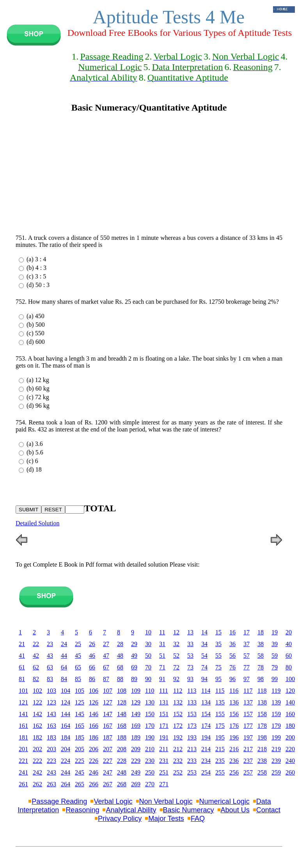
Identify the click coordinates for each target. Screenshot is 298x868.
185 (80, 737)
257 (248, 772)
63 (50, 667)
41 (22, 656)
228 (122, 761)
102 (37, 691)
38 (261, 644)
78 (261, 667)
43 (50, 656)
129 (136, 702)
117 (248, 691)
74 (204, 667)
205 (80, 749)
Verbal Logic (113, 801)
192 (178, 737)
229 (136, 761)
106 (94, 691)
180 (290, 726)
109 (136, 691)
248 (122, 772)
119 (276, 691)
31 (162, 644)
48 (120, 656)
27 (106, 644)
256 (234, 772)
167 (108, 726)
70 (148, 667)
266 (94, 784)
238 (262, 761)
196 (234, 737)
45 (78, 656)
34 (204, 644)
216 (234, 749)
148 (122, 714)
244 (66, 772)
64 (64, 667)
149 (136, 714)
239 (276, 761)
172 (178, 726)
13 (190, 632)
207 (108, 749)
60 (289, 656)
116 (234, 691)
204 (66, 749)
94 (204, 679)
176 (234, 726)
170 (150, 726)
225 (80, 761)
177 (248, 726)
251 (164, 772)
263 (51, 784)
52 (176, 656)
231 (164, 761)
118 (262, 691)
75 (218, 667)
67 (106, 667)
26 (92, 644)
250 (150, 772)
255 (220, 772)
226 (94, 761)
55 (218, 656)
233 (192, 761)
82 (36, 679)
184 (66, 737)
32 (176, 644)
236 (234, 761)
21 (22, 644)
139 (276, 702)
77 (247, 667)
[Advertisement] (149, 174)
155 (220, 714)
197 (248, 737)
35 (218, 644)
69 (134, 667)
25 (78, 644)
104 (66, 691)
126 (94, 702)
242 (37, 772)
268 (122, 784)
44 (64, 656)
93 (190, 679)
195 (220, 737)
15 (218, 632)
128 (122, 702)
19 (275, 632)
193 (192, 737)
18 (261, 632)
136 (234, 702)
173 (192, 726)
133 (192, 702)
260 (290, 772)
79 (275, 667)
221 (23, 761)
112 (178, 691)
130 (150, 702)
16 (232, 632)
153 (192, 714)
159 (276, 714)
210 (150, 749)
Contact (268, 810)
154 (206, 714)
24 (64, 644)
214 (206, 749)
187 (108, 737)
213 (192, 749)
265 (80, 784)
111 (164, 691)
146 (94, 714)
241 (23, 772)
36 (232, 644)
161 (23, 726)
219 (276, 749)
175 (220, 726)
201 (23, 749)
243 (51, 772)
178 (262, 726)
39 (275, 644)
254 (206, 772)
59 (275, 656)
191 (164, 737)
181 (23, 737)
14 (204, 632)
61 (22, 667)
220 (290, 749)
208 (122, 749)
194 (206, 737)
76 (232, 667)
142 (37, 714)
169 (136, 726)
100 (290, 679)
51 (162, 656)
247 (108, 772)
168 (122, 726)
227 (108, 761)
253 (192, 772)
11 (162, 632)
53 (190, 656)
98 (261, 679)
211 (164, 749)
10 (148, 632)
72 (176, 667)
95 (218, 679)
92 (176, 679)
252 (178, 772)
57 (247, 656)
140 (290, 702)
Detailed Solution (37, 523)
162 (37, 726)
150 (150, 714)
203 (51, 749)
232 (178, 761)
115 (220, 691)
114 (206, 691)
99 (275, 679)
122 (37, 702)
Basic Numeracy (189, 810)
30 (148, 644)
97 (247, 679)
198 (262, 737)
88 (120, 679)
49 (134, 656)
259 (276, 772)
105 (80, 691)
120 (290, 691)
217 (248, 749)
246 (94, 772)
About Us (235, 810)
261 (23, 784)
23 (50, 644)
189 (136, 737)
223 (51, 761)
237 (248, 761)
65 (78, 667)
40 (289, 644)
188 (122, 737)
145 (80, 714)
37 (247, 644)
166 (94, 726)
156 (234, 714)
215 (220, 749)
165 (80, 726)
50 (148, 656)
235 (220, 761)
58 (261, 656)
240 (290, 761)
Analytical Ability (131, 810)
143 (51, 714)
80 (289, 667)
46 (92, 656)
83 (50, 679)
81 (22, 679)
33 (190, 644)
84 (64, 679)
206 (94, 749)
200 (290, 737)
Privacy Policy (120, 819)
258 (262, 772)
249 (136, 772)
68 (120, 667)
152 (178, 714)
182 (37, 737)
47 (106, 656)
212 (178, 749)
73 (190, 667)
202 (37, 749)
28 (120, 644)
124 (66, 702)
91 (162, 679)
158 (262, 714)
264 (66, 784)
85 (78, 679)
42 (36, 656)
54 (204, 656)
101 (23, 691)
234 (206, 761)
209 (136, 749)
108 (122, 691)
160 (290, 714)
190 (150, 737)
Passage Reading (59, 801)
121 (23, 702)
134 (206, 702)
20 (289, 632)
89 (134, 679)
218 (262, 749)
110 (150, 691)
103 (51, 691)
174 (206, 726)
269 (136, 784)
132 (178, 702)
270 (150, 784)
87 (106, 679)
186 (94, 737)
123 (51, 702)
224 (66, 761)
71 (162, 667)
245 (80, 772)
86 (92, 679)
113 (192, 691)
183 (51, 737)
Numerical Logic (224, 801)
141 (23, 714)
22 (36, 644)
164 (66, 726)
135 (220, 702)
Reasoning (82, 810)
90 (148, 679)
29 (134, 644)
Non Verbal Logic (166, 801)
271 (164, 784)
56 (232, 656)
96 (232, 679)
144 (66, 714)
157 (248, 714)
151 (164, 714)
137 (248, 702)
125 (80, 702)
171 (164, 726)
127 (108, 702)
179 (276, 726)
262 (37, 784)
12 (176, 632)
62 (36, 667)
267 (108, 784)
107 (108, 691)
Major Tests (166, 819)
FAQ (198, 819)
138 (262, 702)
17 (247, 632)
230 (150, 761)
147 (108, 714)
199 (276, 737)
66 (92, 667)
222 (37, 761)
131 (164, 702)
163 (51, 726)
